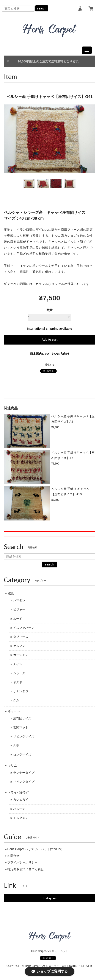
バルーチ (19, 809)
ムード (18, 619)
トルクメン (21, 818)
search (42, 8)
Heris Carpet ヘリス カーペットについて (35, 849)
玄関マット (21, 727)
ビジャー (19, 609)
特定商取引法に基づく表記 (25, 869)
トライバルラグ (18, 792)
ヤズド (18, 682)
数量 (50, 310)
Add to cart (50, 340)
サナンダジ (21, 691)
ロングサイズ (22, 755)
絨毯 (11, 593)
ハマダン (19, 600)
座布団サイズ (22, 718)
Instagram (50, 898)
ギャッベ (14, 711)
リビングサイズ (24, 736)
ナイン (18, 664)
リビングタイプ (24, 782)
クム (16, 700)
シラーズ (19, 673)
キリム (12, 766)
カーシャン (21, 655)
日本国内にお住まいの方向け (50, 354)
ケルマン (19, 646)
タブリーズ (21, 637)
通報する (50, 365)
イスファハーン (24, 628)
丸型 (16, 745)
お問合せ (13, 856)
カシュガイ (21, 800)
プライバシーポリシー (22, 862)
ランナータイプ (24, 773)
